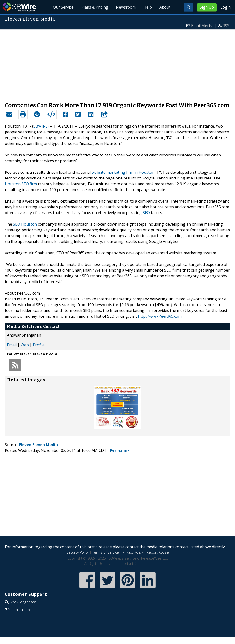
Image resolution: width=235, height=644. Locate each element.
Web (25, 345)
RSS (226, 26)
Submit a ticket (20, 610)
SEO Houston (25, 224)
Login (226, 7)
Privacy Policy (133, 552)
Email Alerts (202, 26)
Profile (39, 345)
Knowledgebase (23, 602)
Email (12, 345)
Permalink (120, 450)
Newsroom (126, 7)
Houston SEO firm (21, 184)
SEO (146, 213)
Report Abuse (158, 552)
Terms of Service (106, 552)
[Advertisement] (117, 63)
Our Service (63, 7)
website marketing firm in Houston (123, 172)
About (165, 7)
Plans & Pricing (95, 7)
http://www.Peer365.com (160, 316)
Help (148, 7)
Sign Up (207, 7)
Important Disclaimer (134, 563)
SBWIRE (40, 126)
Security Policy (78, 552)
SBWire (19, 7)
